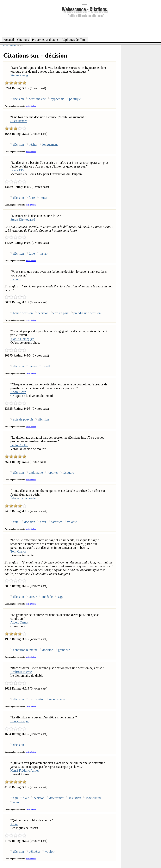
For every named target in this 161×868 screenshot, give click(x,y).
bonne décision (23, 313)
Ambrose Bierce (21, 672)
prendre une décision (87, 313)
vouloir (50, 852)
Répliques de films (74, 40)
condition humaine (25, 650)
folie (32, 253)
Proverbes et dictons (45, 40)
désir (43, 522)
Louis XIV (17, 170)
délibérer (35, 852)
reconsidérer (57, 699)
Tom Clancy (18, 551)
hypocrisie (58, 99)
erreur (33, 597)
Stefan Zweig (19, 75)
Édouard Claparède (23, 498)
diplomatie (36, 473)
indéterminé (94, 798)
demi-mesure (37, 99)
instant (44, 253)
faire (32, 198)
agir (16, 798)
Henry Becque (20, 721)
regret (17, 802)
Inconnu (16, 279)
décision (18, 99)
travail (46, 366)
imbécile (47, 597)
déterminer (56, 798)
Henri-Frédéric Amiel (24, 771)
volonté (72, 522)
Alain (14, 824)
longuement (50, 145)
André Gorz (18, 392)
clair (26, 798)
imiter (44, 198)
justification (37, 699)
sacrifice (57, 522)
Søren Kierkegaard (23, 220)
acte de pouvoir (23, 419)
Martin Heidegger (22, 339)
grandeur (64, 650)
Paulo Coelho (19, 445)
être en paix (61, 313)
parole (33, 366)
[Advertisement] (84, 27)
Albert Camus (20, 622)
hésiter (33, 145)
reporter (53, 473)
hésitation (75, 798)
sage (60, 597)
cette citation (31, 106)
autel (16, 522)
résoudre (68, 473)
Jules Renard (19, 121)
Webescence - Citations (84, 9)
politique (75, 99)
